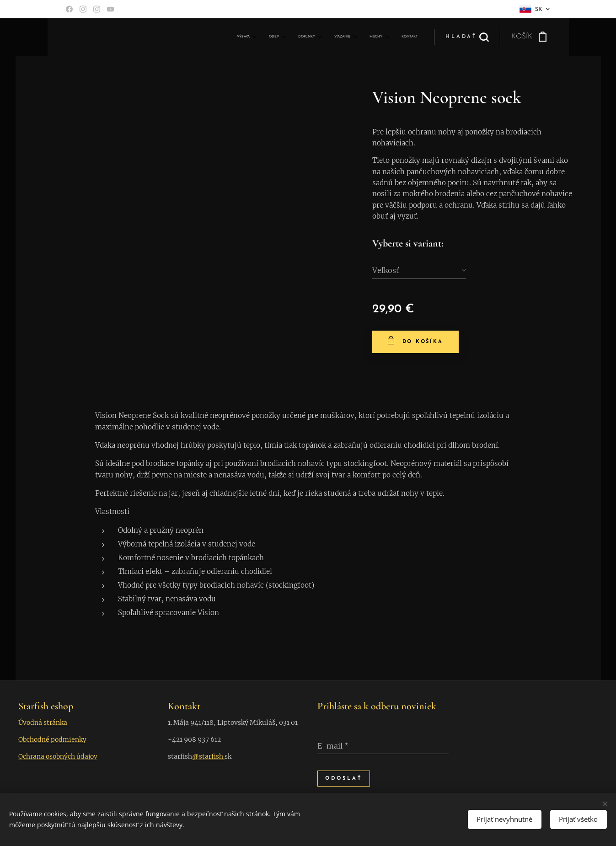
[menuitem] (326, 37)
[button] (467, 37)
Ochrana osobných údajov (58, 756)
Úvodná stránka (43, 723)
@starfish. (208, 756)
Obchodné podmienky (52, 739)
